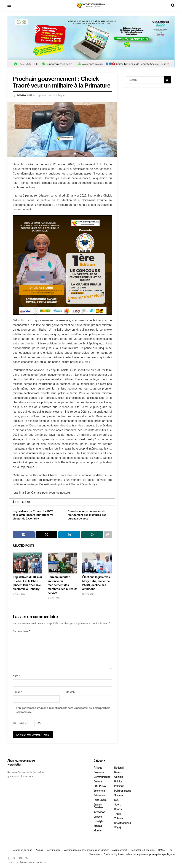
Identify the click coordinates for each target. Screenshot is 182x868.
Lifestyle (98, 821)
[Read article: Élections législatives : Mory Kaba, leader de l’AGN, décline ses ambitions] (97, 563)
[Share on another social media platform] (108, 535)
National (119, 768)
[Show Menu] (9, 5)
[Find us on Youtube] (20, 858)
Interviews (99, 812)
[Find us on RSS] (27, 858)
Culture (98, 782)
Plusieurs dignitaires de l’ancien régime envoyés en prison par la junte (139, 854)
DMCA (162, 850)
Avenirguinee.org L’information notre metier (86, 850)
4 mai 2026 (19, 594)
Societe (119, 796)
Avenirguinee (54, 850)
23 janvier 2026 (44, 95)
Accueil (40, 850)
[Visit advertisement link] (91, 44)
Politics (118, 782)
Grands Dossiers (98, 806)
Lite (171, 850)
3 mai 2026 (54, 598)
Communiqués (102, 777)
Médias (98, 826)
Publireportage (123, 791)
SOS (117, 800)
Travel (118, 814)
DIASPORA (100, 786)
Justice (98, 817)
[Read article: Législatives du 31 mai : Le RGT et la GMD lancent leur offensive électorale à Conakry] (28, 563)
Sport (117, 805)
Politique (60, 95)
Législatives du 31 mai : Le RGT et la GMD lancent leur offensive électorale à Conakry (33, 515)
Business (99, 772)
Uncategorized (123, 823)
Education (99, 796)
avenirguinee (24, 95)
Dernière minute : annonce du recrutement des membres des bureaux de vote (87, 515)
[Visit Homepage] (91, 5)
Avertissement (120, 850)
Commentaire (22, 631)
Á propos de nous (23, 850)
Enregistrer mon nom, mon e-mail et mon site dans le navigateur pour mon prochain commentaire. (63, 710)
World (117, 828)
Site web (70, 692)
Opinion (119, 777)
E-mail (18, 692)
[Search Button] (173, 5)
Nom (17, 676)
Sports (118, 809)
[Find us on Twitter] (14, 858)
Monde (98, 831)
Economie (99, 791)
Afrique (98, 768)
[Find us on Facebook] (8, 858)
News (117, 772)
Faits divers (100, 800)
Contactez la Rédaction (143, 850)
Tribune (119, 819)
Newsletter (95, 854)
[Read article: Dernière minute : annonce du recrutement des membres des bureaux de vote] (62, 563)
